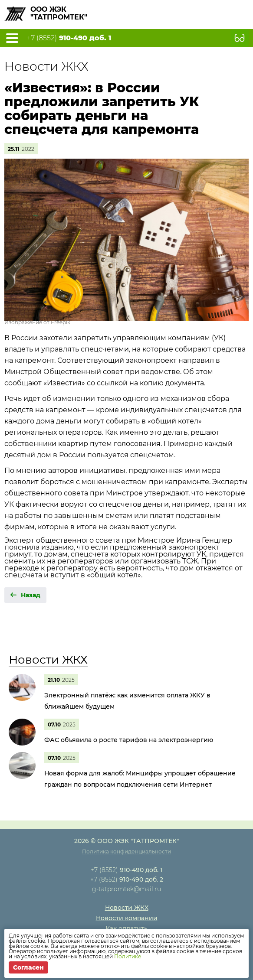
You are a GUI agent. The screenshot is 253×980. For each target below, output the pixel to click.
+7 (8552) (69, 38)
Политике (128, 956)
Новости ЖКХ (48, 660)
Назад (31, 595)
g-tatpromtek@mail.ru (126, 889)
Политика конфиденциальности (126, 851)
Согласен (28, 967)
